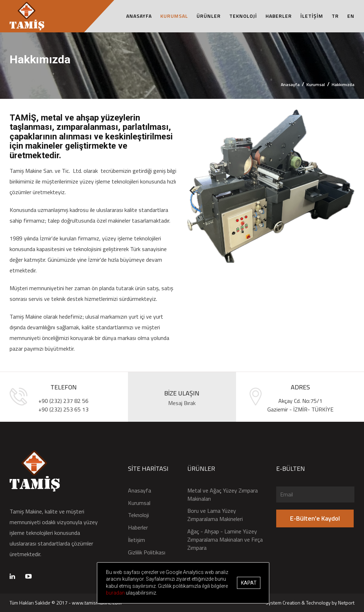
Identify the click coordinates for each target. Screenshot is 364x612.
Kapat (252, 583)
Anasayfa (290, 84)
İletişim (136, 540)
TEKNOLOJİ (243, 16)
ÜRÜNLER (209, 16)
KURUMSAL (174, 16)
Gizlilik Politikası (147, 552)
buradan (183, 593)
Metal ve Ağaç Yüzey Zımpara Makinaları (223, 495)
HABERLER (279, 16)
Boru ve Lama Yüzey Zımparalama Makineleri (215, 515)
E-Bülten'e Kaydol (315, 518)
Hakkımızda (343, 84)
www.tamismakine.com (97, 603)
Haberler (138, 528)
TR (335, 16)
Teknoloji (138, 515)
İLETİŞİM (312, 16)
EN (351, 16)
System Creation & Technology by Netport (310, 603)
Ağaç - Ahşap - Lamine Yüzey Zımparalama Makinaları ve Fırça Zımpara (225, 540)
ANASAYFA (139, 16)
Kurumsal (316, 84)
